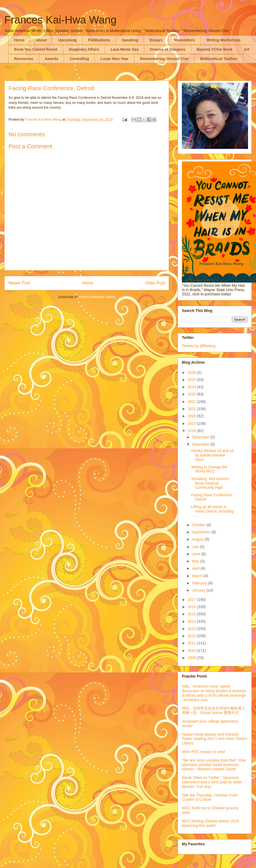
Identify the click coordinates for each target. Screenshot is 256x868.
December (201, 437)
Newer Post (19, 283)
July (196, 547)
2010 (192, 651)
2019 (192, 423)
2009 (192, 658)
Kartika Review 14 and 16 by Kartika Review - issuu (213, 455)
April (196, 568)
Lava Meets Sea (125, 49)
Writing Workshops (223, 40)
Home (19, 40)
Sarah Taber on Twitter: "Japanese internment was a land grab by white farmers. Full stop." (212, 782)
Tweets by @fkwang (199, 346)
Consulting (79, 59)
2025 (192, 380)
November (201, 444)
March (198, 576)
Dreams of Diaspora (167, 49)
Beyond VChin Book (215, 49)
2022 (192, 402)
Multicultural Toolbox (219, 59)
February (200, 583)
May (196, 561)
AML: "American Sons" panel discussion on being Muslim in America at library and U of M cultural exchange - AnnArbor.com (214, 693)
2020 (192, 416)
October (199, 525)
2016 (192, 607)
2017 (192, 600)
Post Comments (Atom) (97, 297)
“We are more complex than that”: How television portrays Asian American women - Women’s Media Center (214, 765)
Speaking (130, 40)
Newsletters (185, 40)
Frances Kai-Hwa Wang (60, 20)
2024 (192, 387)
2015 (192, 614)
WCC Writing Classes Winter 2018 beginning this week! (210, 823)
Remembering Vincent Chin (164, 59)
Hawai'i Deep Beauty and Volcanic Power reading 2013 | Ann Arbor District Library (215, 739)
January (199, 590)
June (197, 554)
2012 (192, 636)
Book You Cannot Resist (36, 49)
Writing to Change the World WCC (209, 469)
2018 (192, 431)
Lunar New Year (115, 59)
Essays (156, 40)
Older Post (155, 283)
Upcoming (67, 40)
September (202, 532)
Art (247, 49)
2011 (192, 643)
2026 (192, 372)
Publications (99, 40)
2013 (192, 629)
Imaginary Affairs (84, 49)
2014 (192, 621)
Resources (24, 59)
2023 (192, 394)
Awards (51, 59)
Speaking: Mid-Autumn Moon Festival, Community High (210, 483)
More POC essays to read (203, 752)
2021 (192, 409)
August (198, 539)
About (41, 40)
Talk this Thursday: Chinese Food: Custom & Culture (210, 797)
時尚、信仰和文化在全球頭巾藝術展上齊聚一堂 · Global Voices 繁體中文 (214, 710)
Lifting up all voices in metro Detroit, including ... (212, 511)
